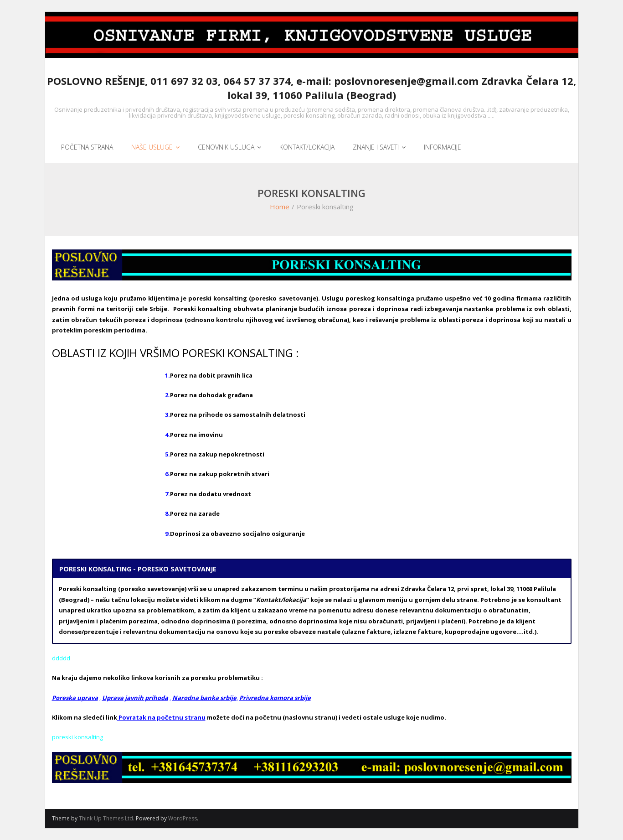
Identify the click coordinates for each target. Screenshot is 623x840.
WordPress (183, 818)
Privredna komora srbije (275, 698)
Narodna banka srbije (204, 698)
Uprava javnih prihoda (135, 698)
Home (280, 207)
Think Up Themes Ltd (106, 818)
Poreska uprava (75, 698)
